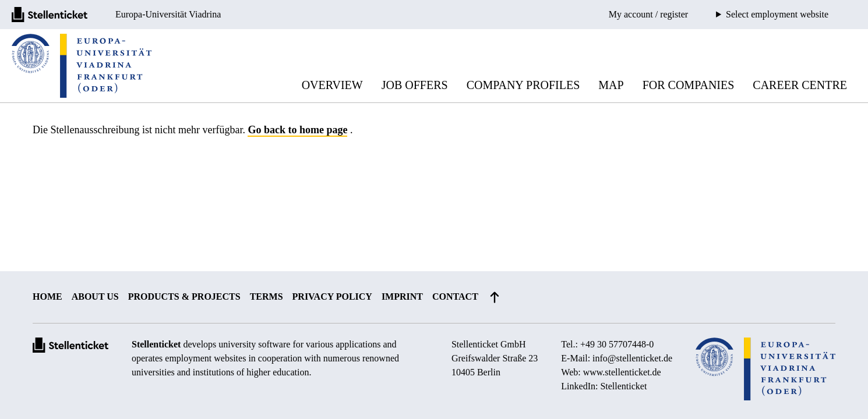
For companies (689, 85)
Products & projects (184, 297)
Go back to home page (297, 130)
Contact (455, 297)
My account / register (648, 14)
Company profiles (523, 85)
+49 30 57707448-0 (617, 344)
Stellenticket (156, 344)
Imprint (402, 297)
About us (95, 297)
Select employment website (777, 15)
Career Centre (800, 85)
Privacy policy (332, 297)
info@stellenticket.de (632, 358)
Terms (267, 297)
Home (47, 297)
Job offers (415, 85)
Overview (332, 85)
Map (611, 85)
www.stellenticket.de (622, 372)
